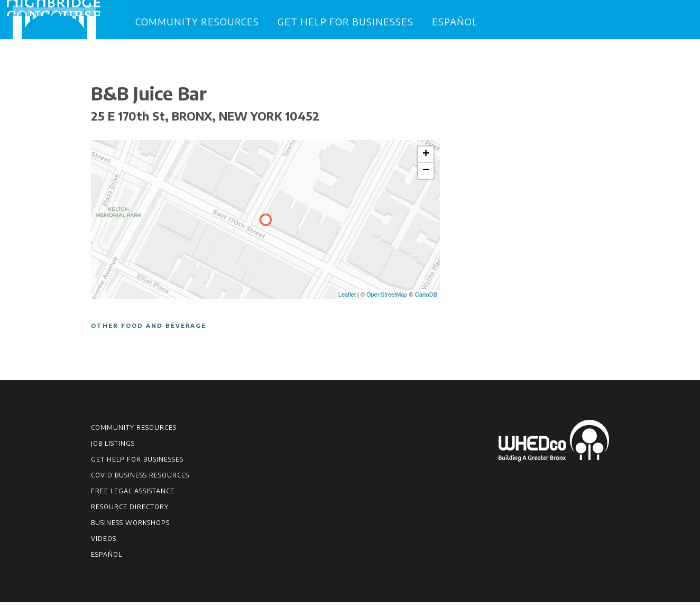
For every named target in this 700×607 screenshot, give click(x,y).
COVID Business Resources (140, 480)
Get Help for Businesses (346, 21)
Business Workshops (130, 527)
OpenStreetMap (387, 299)
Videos (104, 543)
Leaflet (347, 299)
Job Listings (113, 448)
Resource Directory (130, 512)
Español (455, 21)
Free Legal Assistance (133, 496)
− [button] (426, 176)
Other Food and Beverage (149, 330)
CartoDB (426, 299)
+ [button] (426, 159)
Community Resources (197, 21)
